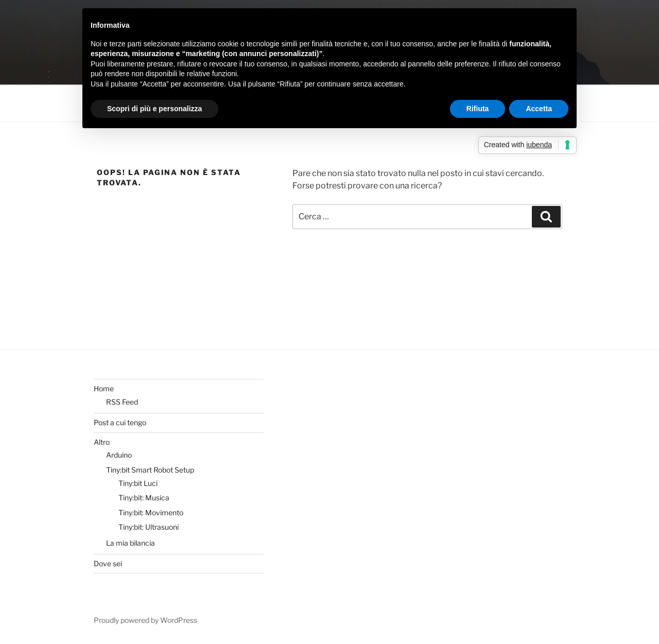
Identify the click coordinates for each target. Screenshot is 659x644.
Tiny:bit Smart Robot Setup (150, 470)
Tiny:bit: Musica (144, 498)
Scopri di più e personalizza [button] (154, 109)
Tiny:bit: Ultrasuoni (149, 527)
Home (104, 388)
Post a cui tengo (120, 422)
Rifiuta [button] (478, 109)
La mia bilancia (131, 543)
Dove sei (108, 563)
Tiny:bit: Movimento (151, 512)
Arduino (119, 455)
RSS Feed (122, 402)
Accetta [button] (539, 109)
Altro (102, 442)
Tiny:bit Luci (138, 483)
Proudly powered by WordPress (145, 620)
